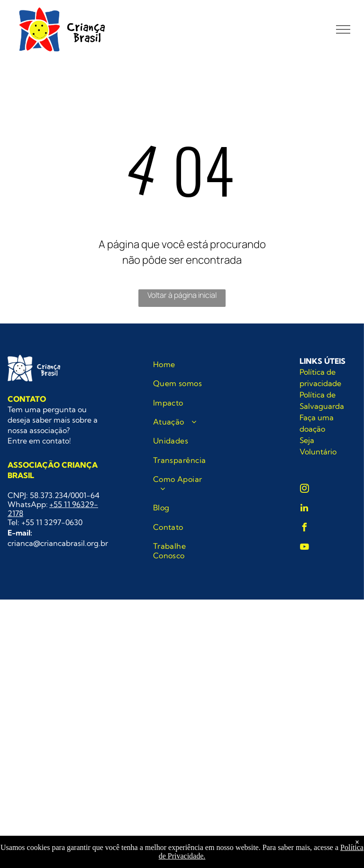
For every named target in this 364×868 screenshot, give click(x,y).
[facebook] (304, 529)
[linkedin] (304, 509)
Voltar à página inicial (182, 295)
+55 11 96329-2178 (53, 509)
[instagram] (304, 490)
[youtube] (304, 548)
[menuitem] (184, 364)
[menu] (343, 29)
